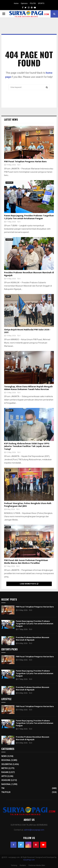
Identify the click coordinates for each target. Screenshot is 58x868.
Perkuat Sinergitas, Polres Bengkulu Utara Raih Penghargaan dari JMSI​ (28, 505)
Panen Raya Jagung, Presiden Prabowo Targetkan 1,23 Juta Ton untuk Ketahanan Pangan (29, 217)
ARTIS (4, 776)
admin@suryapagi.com (34, 830)
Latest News (11, 120)
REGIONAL (6, 760)
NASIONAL (6, 784)
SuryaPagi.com (29, 860)
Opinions (24, 3)
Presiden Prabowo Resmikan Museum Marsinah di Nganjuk (29, 274)
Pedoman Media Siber (37, 865)
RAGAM (5, 772)
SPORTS (41, 3)
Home (16, 3)
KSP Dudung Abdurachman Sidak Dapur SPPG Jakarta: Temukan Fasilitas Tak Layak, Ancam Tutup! (27, 446)
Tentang (14, 865)
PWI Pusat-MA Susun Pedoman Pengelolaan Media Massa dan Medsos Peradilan (26, 562)
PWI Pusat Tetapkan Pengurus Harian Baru (25, 162)
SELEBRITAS (7, 764)
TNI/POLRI (6, 792)
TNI (3, 788)
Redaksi (23, 865)
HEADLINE (9, 183)
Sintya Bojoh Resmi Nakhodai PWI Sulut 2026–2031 (27, 331)
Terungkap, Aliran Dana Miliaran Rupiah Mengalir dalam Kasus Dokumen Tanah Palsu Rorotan (28, 388)
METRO (5, 768)
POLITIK (33, 3)
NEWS (8, 128)
